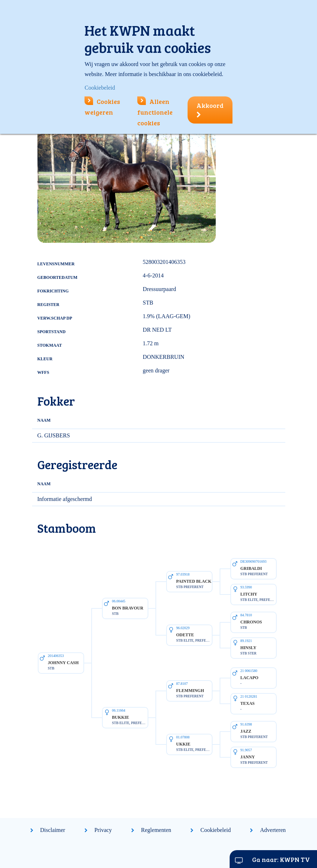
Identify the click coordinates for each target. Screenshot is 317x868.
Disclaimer (53, 830)
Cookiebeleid (216, 830)
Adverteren (273, 830)
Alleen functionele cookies (155, 112)
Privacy (103, 830)
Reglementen (156, 830)
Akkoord (210, 110)
